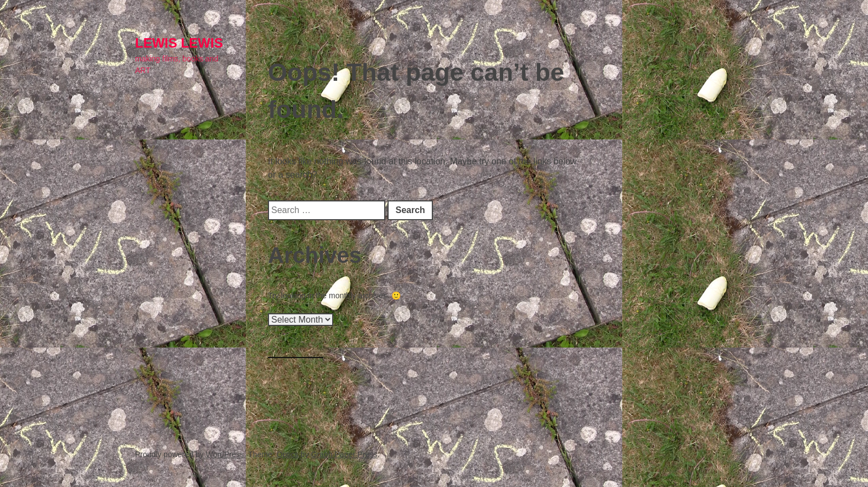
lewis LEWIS (179, 43)
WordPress (225, 454)
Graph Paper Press (344, 454)
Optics (288, 454)
